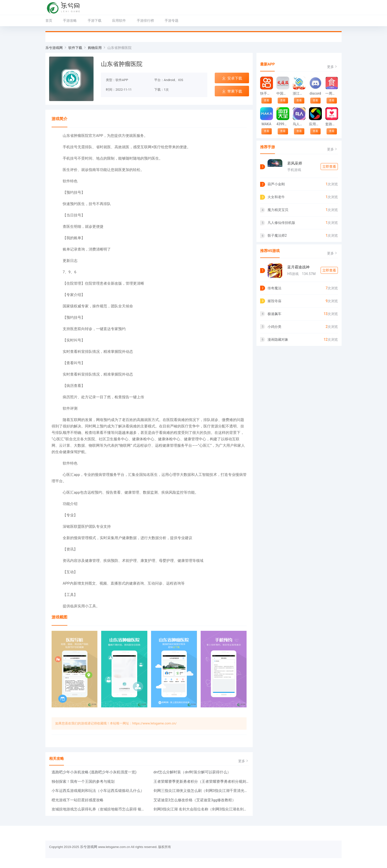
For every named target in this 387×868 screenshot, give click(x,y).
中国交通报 (283, 93)
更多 (244, 761)
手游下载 (95, 21)
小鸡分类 (274, 327)
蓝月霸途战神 (298, 267)
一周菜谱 (332, 93)
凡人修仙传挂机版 (281, 223)
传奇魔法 (274, 288)
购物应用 (95, 48)
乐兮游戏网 (54, 48)
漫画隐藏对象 (278, 339)
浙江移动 (299, 93)
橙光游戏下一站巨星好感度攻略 (77, 800)
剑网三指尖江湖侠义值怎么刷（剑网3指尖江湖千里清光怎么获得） (201, 791)
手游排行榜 (145, 21)
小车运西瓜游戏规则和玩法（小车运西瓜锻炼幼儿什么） (98, 791)
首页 (49, 21)
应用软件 (119, 21)
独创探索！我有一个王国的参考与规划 (83, 782)
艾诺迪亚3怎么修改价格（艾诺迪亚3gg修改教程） (195, 800)
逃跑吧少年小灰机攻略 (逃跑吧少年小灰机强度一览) (94, 772)
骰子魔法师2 (277, 235)
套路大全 (332, 124)
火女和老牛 (276, 197)
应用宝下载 (315, 124)
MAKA (266, 124)
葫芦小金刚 (276, 184)
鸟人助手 (299, 124)
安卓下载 (232, 78)
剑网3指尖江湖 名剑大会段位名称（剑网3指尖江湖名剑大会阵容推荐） (201, 809)
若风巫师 (295, 163)
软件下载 (75, 48)
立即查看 (329, 167)
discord (315, 93)
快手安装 (266, 93)
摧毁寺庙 (274, 301)
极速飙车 (274, 314)
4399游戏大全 (283, 124)
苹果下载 (232, 91)
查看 (267, 100)
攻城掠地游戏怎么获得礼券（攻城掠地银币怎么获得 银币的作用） (99, 809)
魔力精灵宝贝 (278, 210)
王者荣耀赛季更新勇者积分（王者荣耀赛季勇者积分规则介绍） (201, 782)
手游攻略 (70, 21)
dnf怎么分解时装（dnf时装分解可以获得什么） (192, 772)
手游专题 (172, 21)
